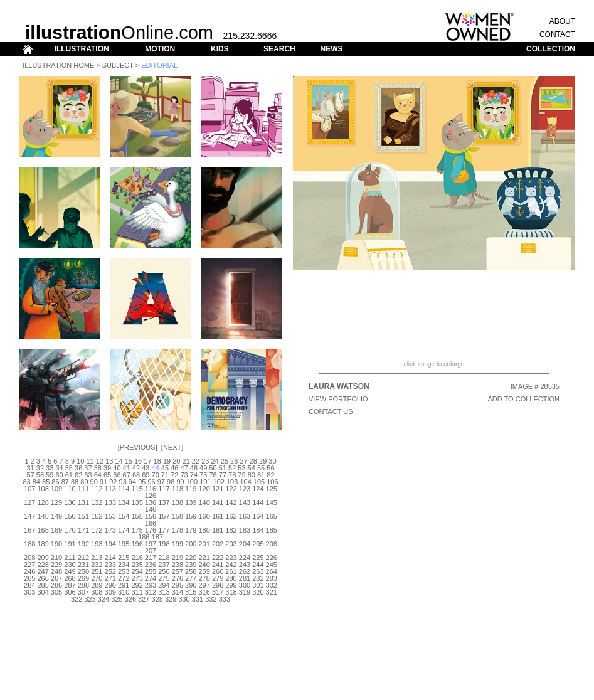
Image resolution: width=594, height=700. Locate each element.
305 (56, 592)
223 (231, 558)
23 (205, 461)
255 (151, 571)
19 (167, 461)
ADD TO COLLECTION (523, 399)
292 (137, 585)
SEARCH (279, 49)
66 (117, 475)
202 (218, 544)
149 (56, 516)
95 (142, 482)
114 (124, 489)
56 (270, 468)
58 (40, 475)
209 (43, 558)
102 (219, 482)
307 (83, 592)
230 (70, 565)
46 (174, 468)
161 (218, 516)
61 (69, 475)
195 (124, 544)
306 (70, 592)
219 (178, 558)
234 (124, 565)
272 (124, 578)
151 (83, 516)
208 (29, 558)
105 (259, 482)
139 (191, 502)
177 (164, 530)
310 (124, 592)
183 (245, 530)
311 (137, 592)
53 (241, 468)
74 (194, 475)
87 (65, 482)
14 (119, 461)
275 (164, 578)
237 (164, 565)
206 (272, 544)
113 (110, 489)
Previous (138, 447)
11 (90, 461)
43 (146, 468)
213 (97, 558)
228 (43, 565)
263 (258, 571)
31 (30, 468)
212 (83, 558)
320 (258, 592)
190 (56, 544)
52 (232, 468)
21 (186, 461)
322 (77, 599)
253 (124, 571)
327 (144, 599)
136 (151, 502)
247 (43, 571)
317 (218, 592)
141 (218, 502)
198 (164, 544)
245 (272, 565)
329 (171, 599)
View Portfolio (338, 399)
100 (192, 482)
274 (151, 578)
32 (40, 468)
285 (43, 585)
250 (83, 571)
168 (43, 530)
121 (218, 489)
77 (223, 475)
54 (252, 468)
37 (88, 468)
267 (56, 578)
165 (272, 516)
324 (103, 599)
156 (151, 516)
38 (98, 468)
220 (191, 558)
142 (231, 502)
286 (56, 585)
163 (245, 516)
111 (83, 489)
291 (124, 585)
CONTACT (557, 34)
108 (43, 489)
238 (178, 565)
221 (204, 558)
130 (70, 502)
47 (184, 468)
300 (245, 585)
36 (78, 468)
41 (127, 468)
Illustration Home (58, 65)
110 (70, 489)
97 (161, 482)
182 (231, 530)
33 (50, 468)
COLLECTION (551, 49)
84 (36, 482)
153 (110, 516)
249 (70, 571)
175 (137, 530)
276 (178, 578)
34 (59, 468)
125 (272, 489)
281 (245, 578)
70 (156, 475)
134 (124, 502)
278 (204, 578)
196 (137, 544)
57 (30, 475)
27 (243, 461)
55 (261, 468)
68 (136, 475)
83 (26, 482)
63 (88, 475)
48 (194, 468)
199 (178, 544)
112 (97, 489)
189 (43, 544)
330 (184, 599)
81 (261, 475)
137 (164, 502)
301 (258, 585)
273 (137, 578)
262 (245, 571)
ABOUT (562, 21)
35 (69, 468)
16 (138, 461)
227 (29, 565)
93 (123, 482)
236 (151, 565)
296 (191, 585)
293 (151, 585)
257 (178, 571)
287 (70, 585)
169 (56, 530)
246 (29, 571)
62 (78, 475)
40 (117, 468)
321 (272, 592)
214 (110, 558)
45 (165, 468)
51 (223, 468)
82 (270, 475)
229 (56, 565)
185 (272, 530)
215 (124, 558)
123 (245, 489)
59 (50, 475)
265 (29, 578)
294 (164, 585)
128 (43, 502)
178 (178, 530)
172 (97, 530)
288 (83, 585)
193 (97, 544)
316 (204, 592)
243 (245, 565)
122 (231, 489)
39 (107, 468)
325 (117, 599)
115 (137, 489)
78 (232, 475)
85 (46, 482)
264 (272, 571)
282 (258, 578)
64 (98, 475)
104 (245, 482)
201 (204, 544)
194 (110, 544)
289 (97, 585)
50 (213, 468)
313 (164, 592)
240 (204, 565)
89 (84, 482)
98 (171, 482)
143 (245, 502)
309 (110, 592)
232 (97, 565)
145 (272, 502)
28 (253, 461)
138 (178, 502)
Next (172, 447)
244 (258, 565)
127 (29, 502)
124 (258, 489)
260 (218, 571)
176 (151, 530)
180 (204, 530)
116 (151, 489)
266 (43, 578)
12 (100, 461)
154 (124, 516)
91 (103, 482)
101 (205, 482)
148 (43, 516)
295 (178, 585)
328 (157, 599)
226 (272, 558)
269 (83, 578)
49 (203, 468)
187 (157, 537)
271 (110, 578)
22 (196, 461)
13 (109, 461)
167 (29, 530)
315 (191, 592)
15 (129, 461)
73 (184, 475)
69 (146, 475)
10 (80, 461)
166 (151, 523)
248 (56, 571)
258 (191, 571)
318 (231, 592)
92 (113, 482)
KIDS (220, 49)
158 (178, 516)
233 (110, 565)
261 (231, 571)
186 (144, 537)
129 (56, 502)
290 (110, 585)
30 (272, 461)
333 (225, 599)
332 (211, 599)
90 (94, 482)
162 (231, 516)
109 (56, 489)
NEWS (331, 49)
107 (29, 489)
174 (124, 530)
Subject (118, 65)
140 (204, 502)
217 (151, 558)
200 (191, 544)
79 (241, 475)
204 (245, 544)
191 (70, 544)
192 (83, 544)
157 (164, 516)
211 (70, 558)
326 (130, 599)
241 (218, 565)
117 (164, 489)
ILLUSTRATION (82, 49)
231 (83, 565)
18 (157, 461)
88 (75, 482)
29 (263, 461)
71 (165, 475)
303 (29, 592)
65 (107, 475)
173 (110, 530)
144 (258, 502)
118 (178, 489)
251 (97, 571)
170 (70, 530)
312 (151, 592)
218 (164, 558)
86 (55, 482)
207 (151, 551)
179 (191, 530)
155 (137, 516)
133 (110, 502)
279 (218, 578)
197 (151, 544)
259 (204, 571)
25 (225, 461)
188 (29, 544)
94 (132, 482)
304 (43, 592)
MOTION (160, 49)
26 (234, 461)
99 (180, 482)
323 (90, 599)
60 (59, 475)
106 (272, 482)
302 (272, 585)
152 (97, 516)
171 (83, 530)
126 (151, 496)
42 (136, 468)
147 (29, 516)
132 (97, 502)
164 (258, 516)
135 (137, 502)
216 (137, 558)
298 (218, 585)
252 (110, 571)
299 (231, 585)
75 (203, 475)
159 (191, 516)
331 (198, 599)
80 (252, 475)
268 (70, 578)
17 (147, 461)
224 (245, 558)
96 (151, 482)
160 (204, 516)
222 (218, 558)
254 (137, 571)
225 (258, 558)
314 (178, 592)
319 (245, 592)
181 (218, 530)
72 (174, 475)
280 (231, 578)
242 (231, 565)
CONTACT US (331, 411)
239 (191, 565)
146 (151, 509)
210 (56, 558)
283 (272, 578)
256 (164, 571)
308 (97, 592)
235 (137, 565)
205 (258, 544)
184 (258, 530)
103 (232, 482)
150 (70, 516)
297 (204, 585)
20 (176, 461)
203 (231, 544)
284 (29, 585)
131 (83, 502)
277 (191, 578)
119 (191, 489)
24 (215, 461)
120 (204, 489)
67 (127, 475)
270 (97, 578)
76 (213, 475)
